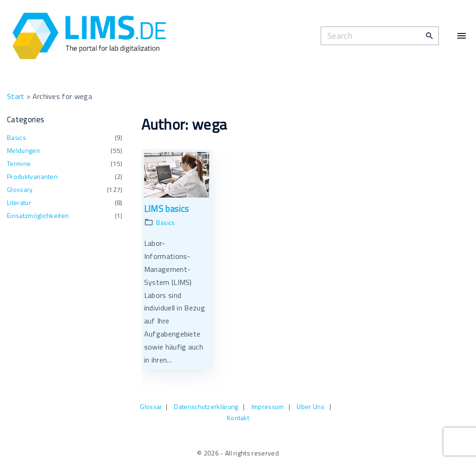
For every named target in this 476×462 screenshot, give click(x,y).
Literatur (19, 202)
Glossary (20, 189)
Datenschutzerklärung (206, 406)
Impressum (268, 406)
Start (16, 96)
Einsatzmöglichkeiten (38, 215)
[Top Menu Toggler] (462, 36)
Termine (19, 163)
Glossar (151, 406)
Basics (166, 222)
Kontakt (238, 418)
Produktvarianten (32, 176)
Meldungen (23, 150)
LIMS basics (167, 209)
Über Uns (311, 406)
